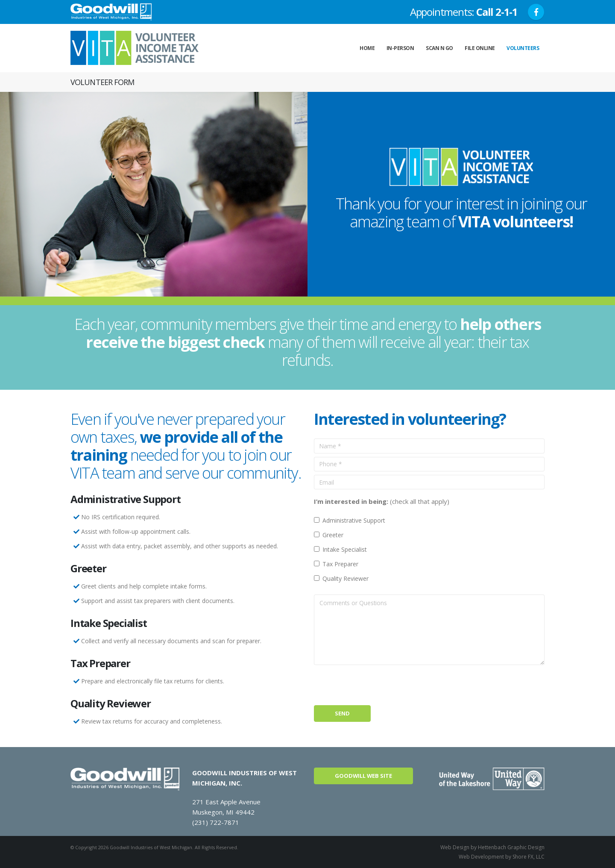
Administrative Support (354, 520)
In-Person (400, 48)
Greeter (333, 535)
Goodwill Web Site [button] (363, 776)
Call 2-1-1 (497, 12)
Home (367, 48)
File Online (480, 48)
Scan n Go (439, 48)
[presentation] (379, 685)
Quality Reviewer (346, 578)
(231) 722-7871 (216, 822)
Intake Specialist (345, 549)
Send (342, 713)
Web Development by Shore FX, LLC (502, 857)
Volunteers (523, 48)
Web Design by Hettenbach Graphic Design (492, 847)
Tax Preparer (340, 564)
